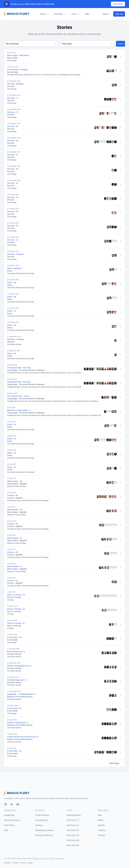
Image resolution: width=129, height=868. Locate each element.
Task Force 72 (73, 835)
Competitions (42, 820)
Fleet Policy (9, 825)
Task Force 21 (73, 825)
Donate (7, 863)
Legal (30, 863)
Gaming (39, 825)
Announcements (12, 820)
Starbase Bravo (74, 815)
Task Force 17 (73, 820)
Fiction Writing (42, 815)
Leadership (9, 815)
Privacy (23, 863)
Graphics (102, 830)
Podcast (101, 835)
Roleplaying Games (44, 830)
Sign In (106, 14)
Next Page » (115, 763)
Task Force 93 (73, 845)
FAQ (6, 830)
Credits (15, 863)
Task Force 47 (73, 830)
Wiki (87, 14)
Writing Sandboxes (44, 835)
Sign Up (119, 14)
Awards (101, 825)
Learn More (118, 4)
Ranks (101, 820)
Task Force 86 (73, 840)
